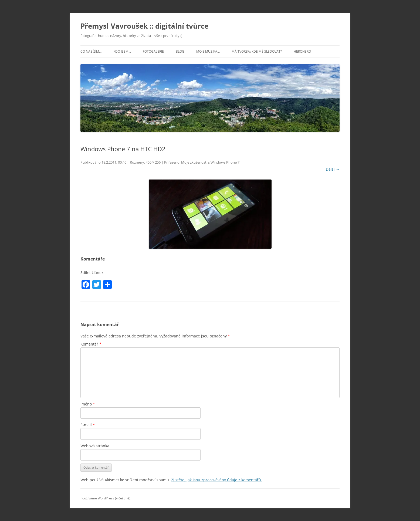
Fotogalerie (153, 51)
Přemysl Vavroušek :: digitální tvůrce (144, 26)
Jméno (88, 404)
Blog (180, 51)
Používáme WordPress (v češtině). (106, 498)
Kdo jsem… (122, 51)
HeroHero (302, 51)
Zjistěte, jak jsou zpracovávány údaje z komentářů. (217, 480)
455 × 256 (153, 162)
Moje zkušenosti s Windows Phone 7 (210, 162)
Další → (333, 169)
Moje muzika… (208, 51)
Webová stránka (95, 446)
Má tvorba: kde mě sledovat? (257, 51)
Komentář (91, 344)
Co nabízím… (91, 51)
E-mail (88, 425)
